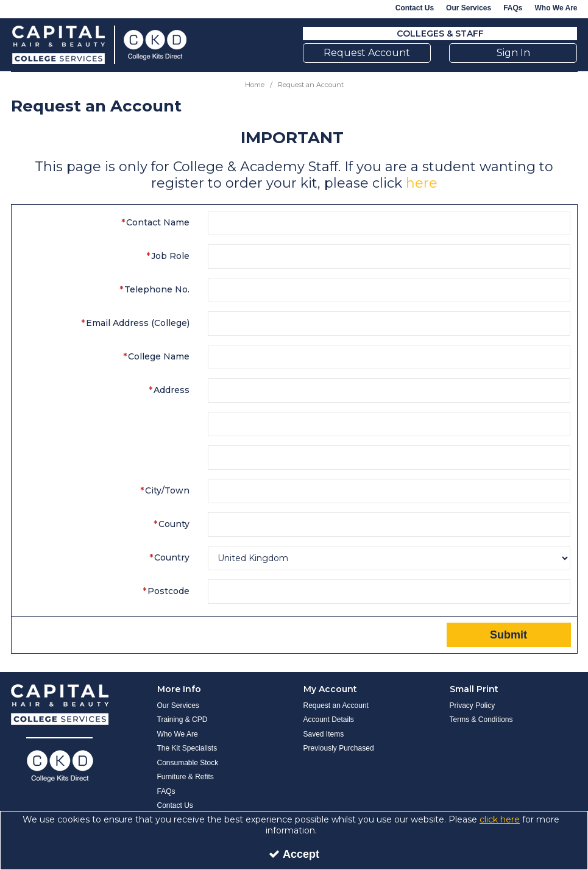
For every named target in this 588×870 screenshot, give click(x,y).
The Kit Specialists (187, 748)
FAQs (513, 8)
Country (172, 557)
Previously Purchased (339, 748)
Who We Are (556, 8)
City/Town (167, 490)
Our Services (469, 8)
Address (172, 390)
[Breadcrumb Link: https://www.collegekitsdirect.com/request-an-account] (311, 84)
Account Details (329, 720)
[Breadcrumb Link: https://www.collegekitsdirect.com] (255, 84)
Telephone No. (157, 289)
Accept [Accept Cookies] (294, 854)
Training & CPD (182, 720)
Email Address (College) (138, 323)
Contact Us (415, 8)
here (422, 183)
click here (500, 819)
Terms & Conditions (481, 720)
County (174, 524)
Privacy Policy (473, 706)
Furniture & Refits (186, 777)
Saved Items (324, 734)
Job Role (170, 256)
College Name (159, 356)
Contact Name (158, 222)
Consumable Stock (188, 763)
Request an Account (336, 706)
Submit (508, 635)
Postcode (168, 591)
